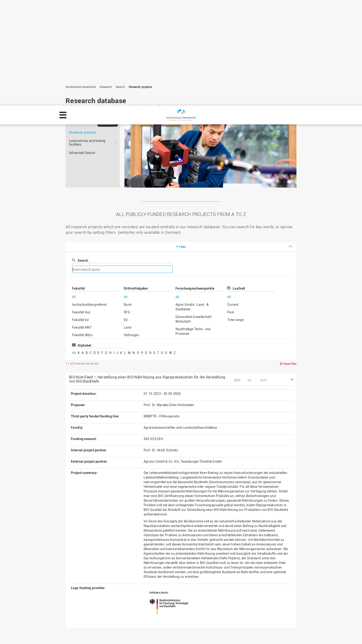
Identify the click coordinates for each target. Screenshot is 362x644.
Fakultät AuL (81, 207)
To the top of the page (272, 554)
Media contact (148, 604)
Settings (307, 634)
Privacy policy (267, 634)
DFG (127, 207)
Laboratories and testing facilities (87, 37)
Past (231, 207)
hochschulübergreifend (89, 199)
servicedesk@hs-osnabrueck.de (100, 618)
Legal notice (242, 634)
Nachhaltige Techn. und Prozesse (193, 226)
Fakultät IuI (80, 214)
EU (126, 214)
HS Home (145, 599)
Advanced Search (82, 47)
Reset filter (290, 258)
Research (106, 18)
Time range (235, 214)
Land (128, 222)
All (74, 191)
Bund (128, 199)
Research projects (82, 27)
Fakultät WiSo (82, 229)
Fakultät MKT (82, 222)
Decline (329, 634)
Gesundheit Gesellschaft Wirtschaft (193, 214)
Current (233, 199)
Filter (183, 141)
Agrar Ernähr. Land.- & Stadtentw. (192, 201)
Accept (349, 634)
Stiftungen (131, 229)
